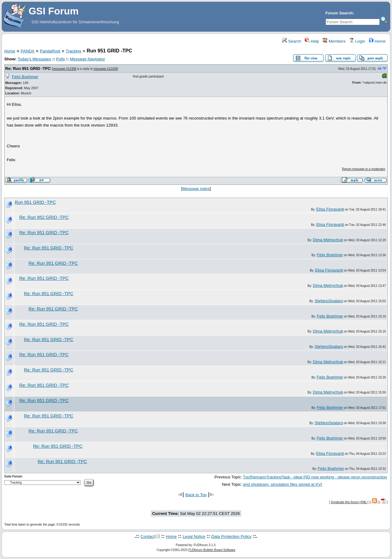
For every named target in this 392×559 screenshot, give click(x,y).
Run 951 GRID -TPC (35, 202)
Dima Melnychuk (328, 240)
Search (292, 41)
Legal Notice (194, 536)
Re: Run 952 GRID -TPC (44, 217)
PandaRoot (50, 51)
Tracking (74, 51)
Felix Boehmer (25, 77)
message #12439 (106, 69)
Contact (148, 536)
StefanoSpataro (329, 301)
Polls (60, 59)
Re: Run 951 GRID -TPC (28, 68)
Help (312, 41)
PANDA (27, 51)
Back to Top (196, 495)
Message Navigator (87, 59)
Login (357, 41)
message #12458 (64, 69)
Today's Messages (34, 59)
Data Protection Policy (231, 536)
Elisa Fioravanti (330, 209)
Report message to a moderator (364, 169)
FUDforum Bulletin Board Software (212, 550)
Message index (196, 189)
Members (334, 41)
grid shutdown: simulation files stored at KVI (283, 484)
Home (377, 41)
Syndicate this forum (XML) (349, 502)
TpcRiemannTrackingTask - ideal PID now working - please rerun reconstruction (315, 477)
